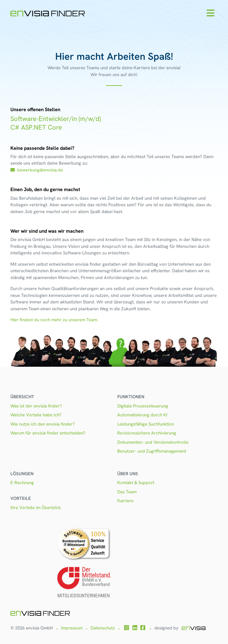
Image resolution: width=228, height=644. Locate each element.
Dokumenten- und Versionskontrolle (153, 442)
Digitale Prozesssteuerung (143, 406)
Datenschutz (103, 628)
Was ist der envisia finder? (36, 406)
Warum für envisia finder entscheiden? (48, 433)
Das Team (127, 492)
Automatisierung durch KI (142, 415)
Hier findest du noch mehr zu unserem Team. (54, 320)
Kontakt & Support (136, 483)
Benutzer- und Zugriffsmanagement (152, 451)
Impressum (72, 628)
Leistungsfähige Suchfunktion (146, 424)
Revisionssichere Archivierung (147, 433)
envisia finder (88, 264)
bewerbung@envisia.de (37, 170)
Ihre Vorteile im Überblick (36, 508)
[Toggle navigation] (210, 13)
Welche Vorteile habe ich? (36, 415)
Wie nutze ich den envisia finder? (43, 424)
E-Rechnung (22, 483)
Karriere (125, 501)
